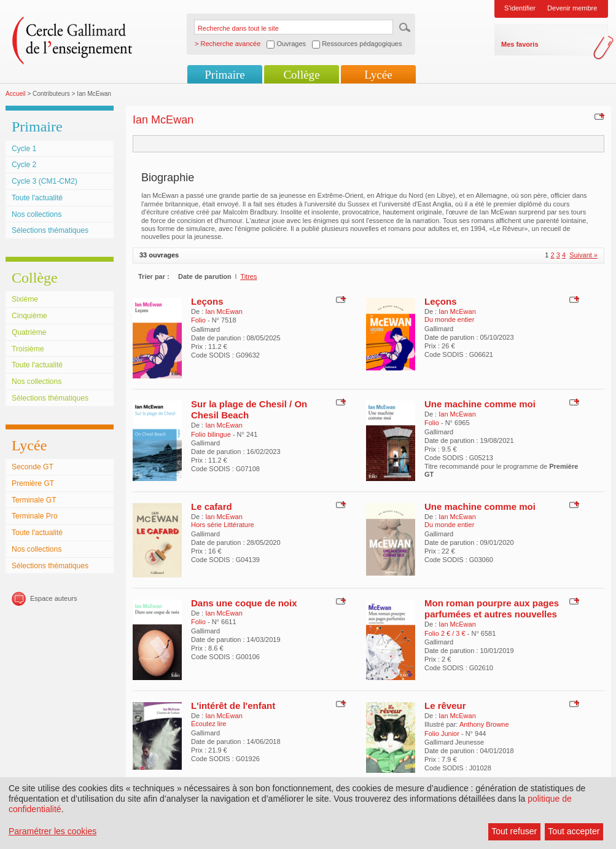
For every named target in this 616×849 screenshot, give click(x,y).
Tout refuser (514, 831)
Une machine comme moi (480, 404)
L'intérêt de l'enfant (233, 706)
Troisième (28, 349)
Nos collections (37, 214)
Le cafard (212, 507)
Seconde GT (33, 467)
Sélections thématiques (50, 230)
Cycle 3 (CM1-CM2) (45, 181)
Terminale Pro (35, 516)
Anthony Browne (484, 724)
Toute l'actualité (37, 198)
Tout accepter (574, 831)
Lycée (378, 75)
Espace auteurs (53, 598)
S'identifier (520, 8)
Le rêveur (445, 706)
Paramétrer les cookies (53, 831)
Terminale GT (34, 500)
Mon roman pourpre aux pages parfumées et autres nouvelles (492, 608)
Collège (301, 75)
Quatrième (29, 332)
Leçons (207, 301)
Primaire (224, 75)
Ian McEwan (224, 311)
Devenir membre (572, 8)
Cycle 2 (24, 165)
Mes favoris (520, 44)
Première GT (33, 483)
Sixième (25, 299)
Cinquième (29, 316)
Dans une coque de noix (244, 603)
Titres (248, 276)
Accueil (16, 94)
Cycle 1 (24, 149)
